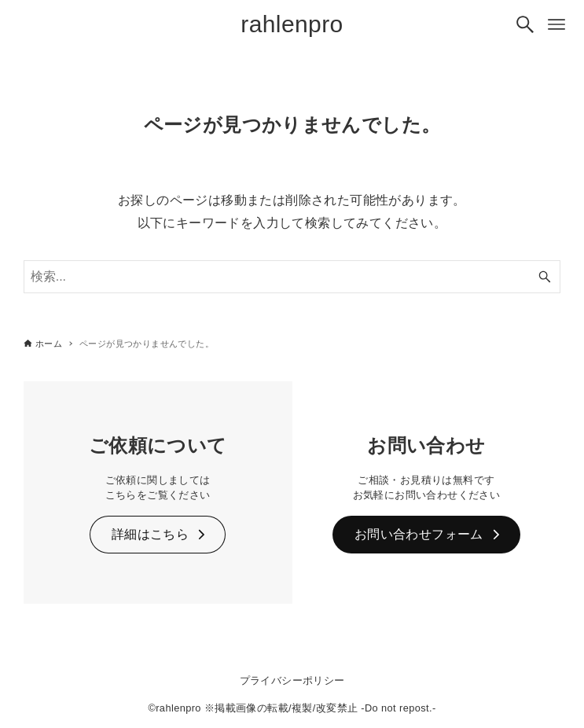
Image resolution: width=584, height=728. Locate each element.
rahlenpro (292, 24)
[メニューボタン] (556, 24)
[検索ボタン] (525, 24)
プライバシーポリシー (292, 680)
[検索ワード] (292, 277)
